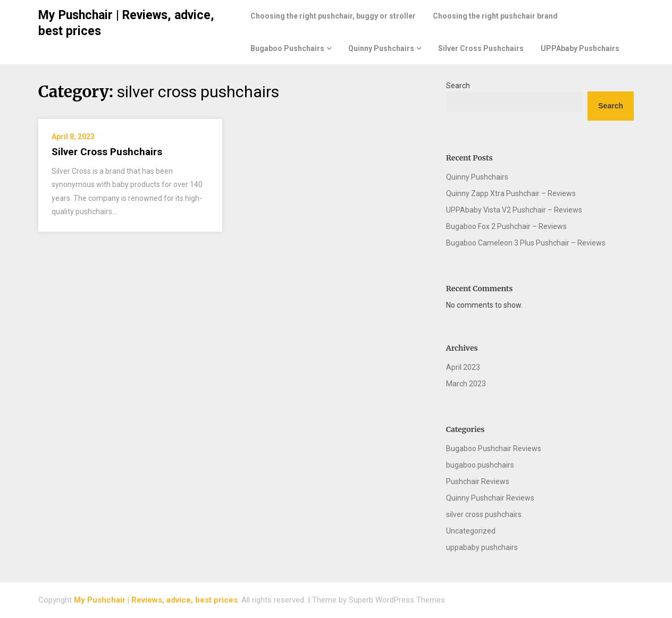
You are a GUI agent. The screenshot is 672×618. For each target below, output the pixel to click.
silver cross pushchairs (484, 514)
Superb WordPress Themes (397, 600)
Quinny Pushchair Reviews (490, 498)
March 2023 (466, 384)
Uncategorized (471, 531)
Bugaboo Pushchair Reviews (494, 448)
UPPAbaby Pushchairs (580, 48)
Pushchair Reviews (478, 481)
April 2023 (463, 367)
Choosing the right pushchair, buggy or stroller (333, 16)
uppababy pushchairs (482, 547)
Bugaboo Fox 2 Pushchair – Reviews (506, 226)
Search (458, 86)
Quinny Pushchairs (381, 48)
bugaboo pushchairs (480, 465)
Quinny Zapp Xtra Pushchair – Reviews (511, 193)
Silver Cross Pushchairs (481, 48)
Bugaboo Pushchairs (287, 48)
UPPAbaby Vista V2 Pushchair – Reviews (514, 210)
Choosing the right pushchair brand (495, 16)
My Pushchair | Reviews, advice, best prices (156, 600)
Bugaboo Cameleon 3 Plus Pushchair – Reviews (526, 243)
